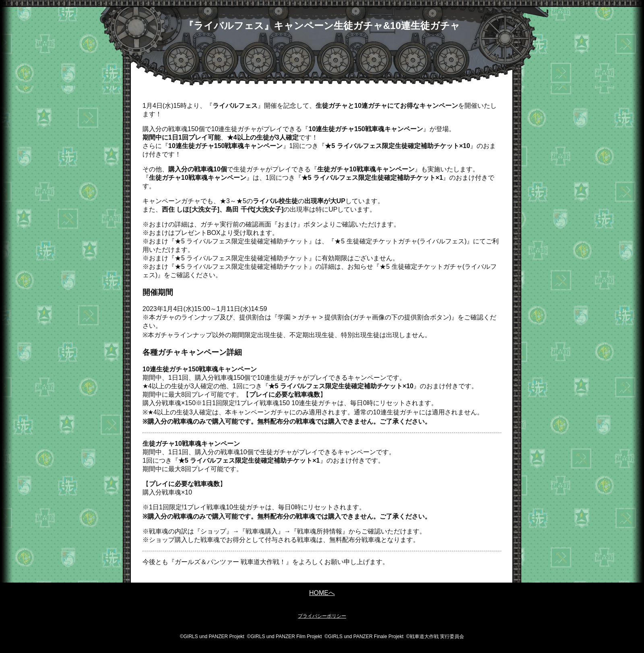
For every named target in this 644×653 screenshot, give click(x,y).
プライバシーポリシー (322, 616)
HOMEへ (322, 593)
